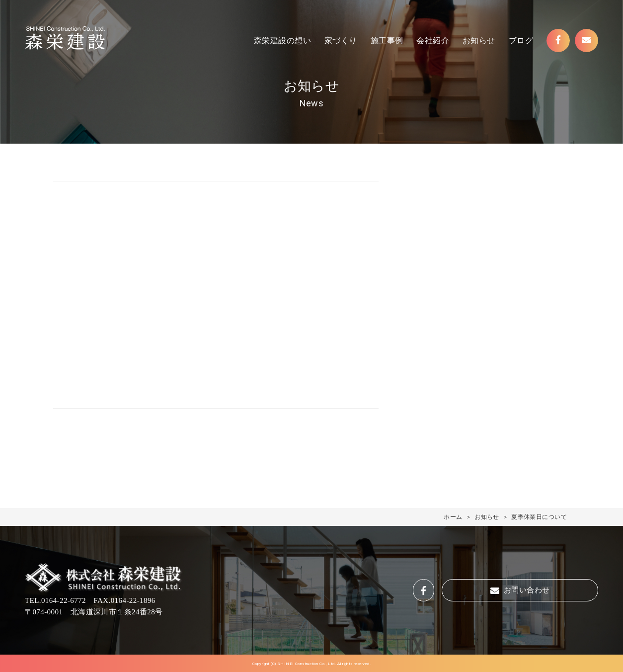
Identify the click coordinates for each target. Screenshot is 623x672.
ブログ (521, 41)
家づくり (341, 41)
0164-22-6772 (64, 600)
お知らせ (479, 41)
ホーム (453, 517)
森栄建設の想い (282, 41)
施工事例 (387, 41)
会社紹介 (433, 41)
